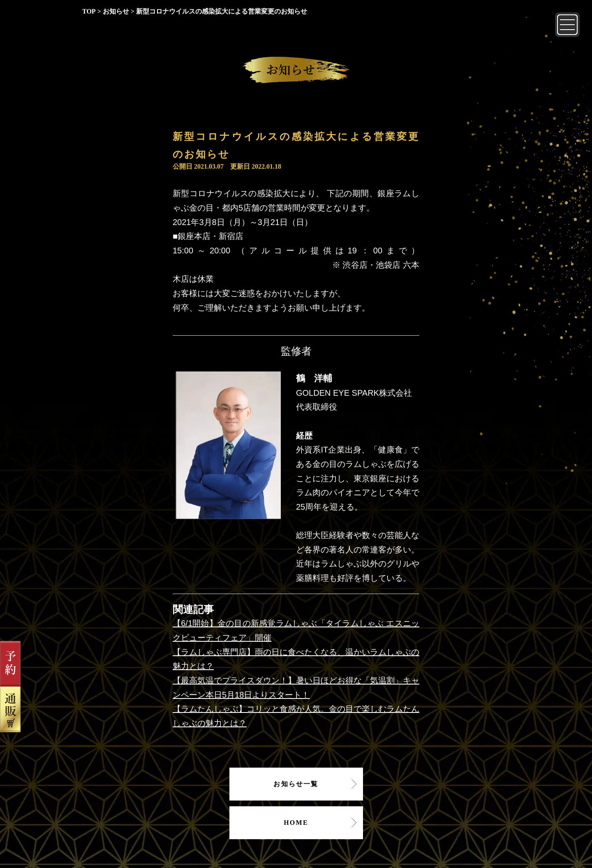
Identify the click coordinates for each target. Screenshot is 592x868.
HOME (296, 823)
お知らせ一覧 (296, 784)
